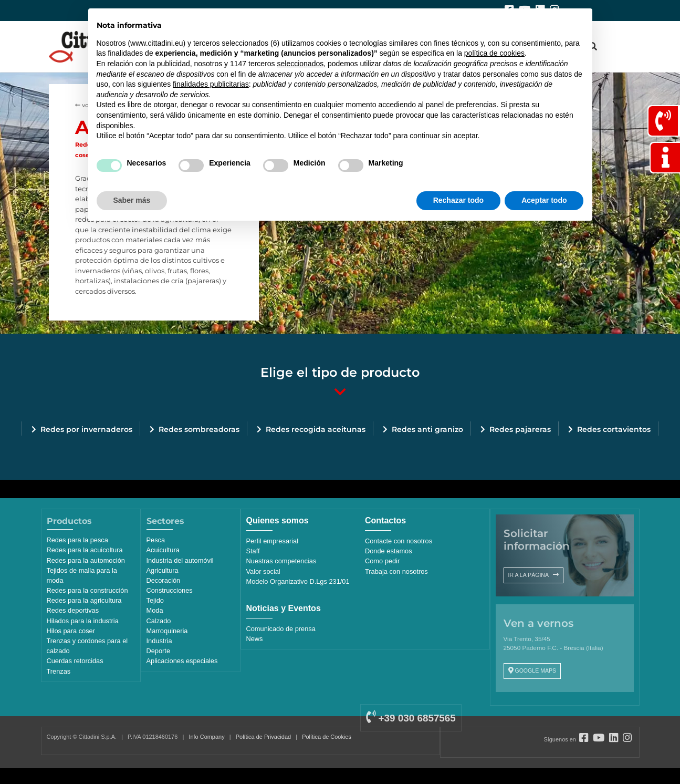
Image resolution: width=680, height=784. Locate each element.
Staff (253, 551)
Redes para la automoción (86, 560)
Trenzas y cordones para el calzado (87, 646)
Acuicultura (163, 550)
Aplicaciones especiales (182, 661)
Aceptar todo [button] (544, 200)
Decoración (164, 580)
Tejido (155, 600)
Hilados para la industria (83, 621)
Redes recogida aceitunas (316, 429)
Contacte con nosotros (399, 541)
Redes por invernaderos (86, 429)
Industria (159, 641)
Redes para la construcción (87, 590)
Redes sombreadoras (199, 429)
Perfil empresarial (273, 541)
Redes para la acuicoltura (85, 550)
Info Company (206, 737)
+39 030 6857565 (411, 718)
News (255, 639)
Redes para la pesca (77, 540)
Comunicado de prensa (281, 629)
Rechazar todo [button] (458, 200)
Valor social (263, 571)
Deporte (159, 651)
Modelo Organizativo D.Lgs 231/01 (298, 581)
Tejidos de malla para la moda (82, 575)
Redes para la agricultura (84, 600)
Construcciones (170, 590)
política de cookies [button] (494, 53)
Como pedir (382, 561)
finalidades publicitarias (211, 84)
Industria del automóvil (180, 560)
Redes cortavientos (614, 429)
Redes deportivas (73, 610)
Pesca (156, 540)
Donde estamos (389, 551)
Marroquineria (167, 631)
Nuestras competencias (281, 561)
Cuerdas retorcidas (75, 661)
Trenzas (59, 671)
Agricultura (163, 570)
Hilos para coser (71, 631)
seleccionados (300, 64)
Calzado (159, 621)
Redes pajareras (520, 429)
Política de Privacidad (263, 737)
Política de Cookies (327, 737)
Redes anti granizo (427, 429)
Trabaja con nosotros (396, 571)
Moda (155, 610)
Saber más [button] (132, 200)
